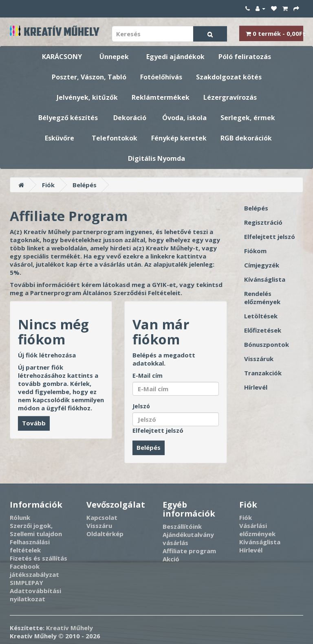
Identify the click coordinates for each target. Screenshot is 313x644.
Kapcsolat (102, 517)
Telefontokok (115, 138)
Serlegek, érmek (248, 118)
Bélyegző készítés (68, 118)
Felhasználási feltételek (30, 546)
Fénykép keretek (179, 138)
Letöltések (261, 316)
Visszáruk (259, 359)
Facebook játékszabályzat (34, 570)
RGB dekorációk (246, 138)
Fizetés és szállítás (39, 558)
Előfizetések (263, 330)
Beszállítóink (182, 526)
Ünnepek (114, 57)
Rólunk (20, 517)
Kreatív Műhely (69, 628)
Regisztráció (263, 222)
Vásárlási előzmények (257, 530)
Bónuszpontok (267, 344)
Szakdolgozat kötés (229, 77)
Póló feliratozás (245, 57)
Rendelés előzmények (262, 298)
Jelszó (141, 406)
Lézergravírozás (230, 97)
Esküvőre (60, 138)
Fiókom (255, 251)
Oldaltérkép (105, 534)
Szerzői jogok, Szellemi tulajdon (36, 530)
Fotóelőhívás (161, 77)
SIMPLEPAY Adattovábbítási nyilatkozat (35, 591)
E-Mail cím (148, 376)
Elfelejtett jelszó (158, 430)
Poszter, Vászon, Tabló (89, 77)
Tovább (34, 423)
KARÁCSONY (62, 57)
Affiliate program (189, 551)
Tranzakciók (263, 373)
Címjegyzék (262, 265)
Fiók (48, 185)
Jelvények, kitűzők (87, 97)
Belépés (85, 185)
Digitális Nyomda (156, 158)
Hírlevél (256, 387)
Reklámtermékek (161, 97)
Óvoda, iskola (184, 118)
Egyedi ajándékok (175, 57)
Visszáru (99, 526)
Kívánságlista (265, 279)
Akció (171, 559)
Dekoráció (130, 118)
